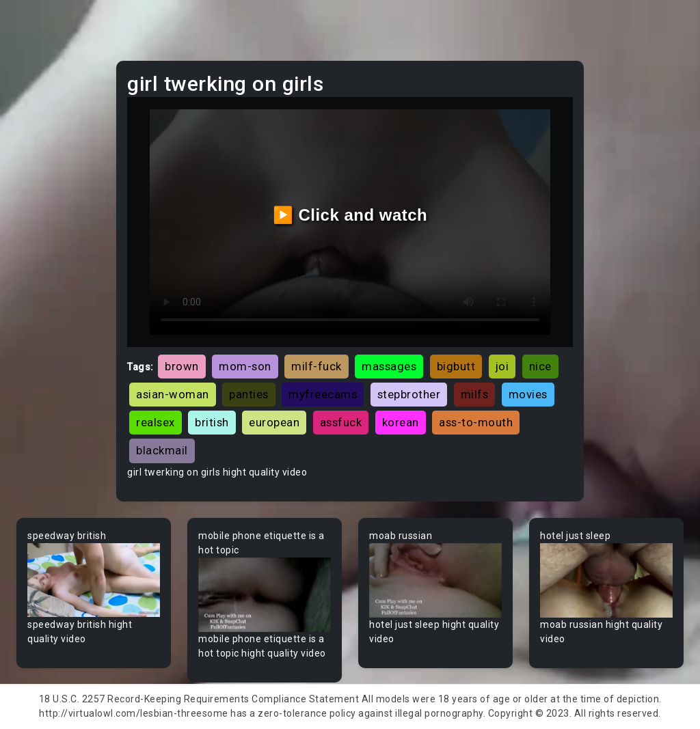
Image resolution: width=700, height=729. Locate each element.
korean (401, 422)
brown (182, 366)
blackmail (162, 450)
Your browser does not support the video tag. (94, 580)
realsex (156, 422)
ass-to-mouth (476, 422)
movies (528, 394)
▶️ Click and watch (350, 215)
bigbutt (456, 366)
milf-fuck (317, 366)
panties (249, 394)
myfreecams (323, 394)
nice (540, 366)
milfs (475, 394)
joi (502, 366)
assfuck (341, 422)
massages (389, 366)
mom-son (245, 366)
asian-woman (173, 394)
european (274, 422)
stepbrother (409, 394)
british (212, 422)
